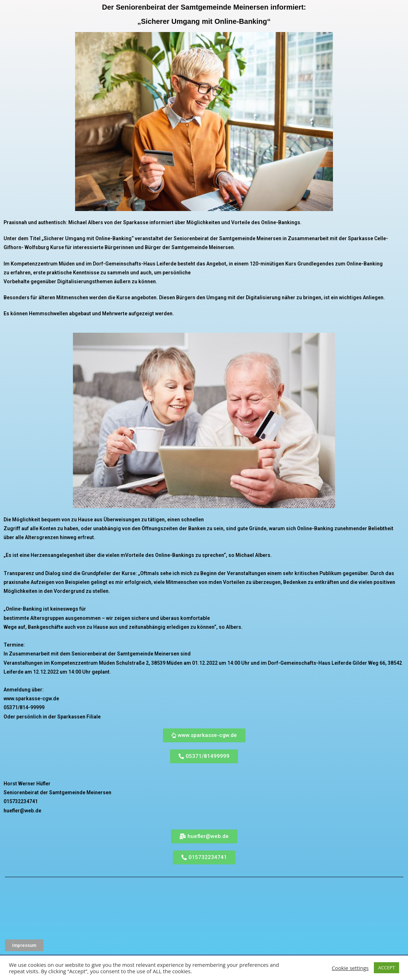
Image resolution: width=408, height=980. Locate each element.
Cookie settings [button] (350, 968)
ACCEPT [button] (386, 968)
